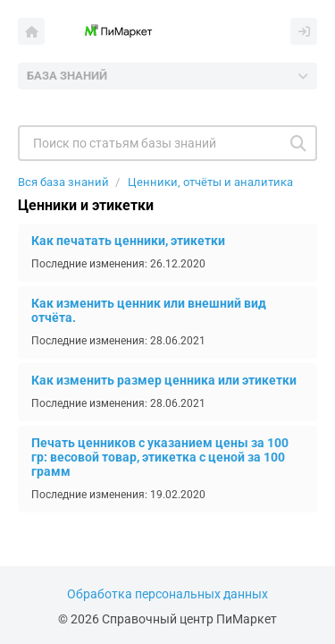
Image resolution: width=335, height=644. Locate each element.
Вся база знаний (63, 182)
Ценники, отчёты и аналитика (210, 182)
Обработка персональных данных (167, 594)
